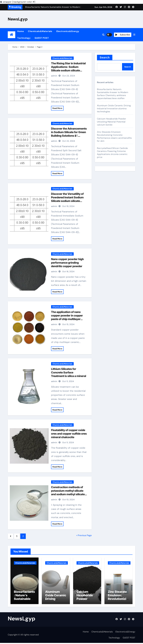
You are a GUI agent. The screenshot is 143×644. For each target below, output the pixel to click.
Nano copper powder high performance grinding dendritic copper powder (67, 263)
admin (54, 76)
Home (21, 31)
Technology (24, 38)
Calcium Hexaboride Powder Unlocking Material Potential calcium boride (111, 122)
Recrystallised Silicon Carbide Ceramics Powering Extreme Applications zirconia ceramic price (112, 153)
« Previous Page (84, 535)
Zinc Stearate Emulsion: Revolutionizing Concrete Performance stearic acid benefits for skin (114, 136)
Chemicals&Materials (40, 31)
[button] (134, 35)
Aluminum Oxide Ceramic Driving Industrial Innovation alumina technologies (114, 109)
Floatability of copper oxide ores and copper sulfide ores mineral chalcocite (69, 434)
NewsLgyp (18, 19)
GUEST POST (42, 38)
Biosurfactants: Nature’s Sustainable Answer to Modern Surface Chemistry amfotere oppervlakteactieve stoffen (113, 94)
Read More (57, 108)
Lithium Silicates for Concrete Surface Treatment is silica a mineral (69, 372)
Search (105, 57)
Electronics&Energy (68, 31)
